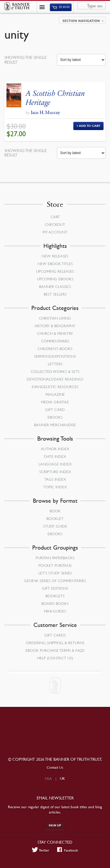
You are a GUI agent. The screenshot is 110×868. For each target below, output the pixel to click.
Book (55, 511)
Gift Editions (55, 588)
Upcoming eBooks (55, 279)
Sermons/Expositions (55, 356)
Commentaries (55, 341)
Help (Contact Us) (55, 658)
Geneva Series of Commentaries (55, 581)
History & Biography (55, 326)
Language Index (55, 464)
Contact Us (55, 767)
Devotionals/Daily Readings (55, 379)
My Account (55, 232)
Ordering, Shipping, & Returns (55, 643)
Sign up (55, 825)
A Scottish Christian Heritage (55, 98)
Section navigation (81, 21)
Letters (55, 364)
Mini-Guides (55, 611)
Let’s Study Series (55, 573)
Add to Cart (90, 126)
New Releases (55, 256)
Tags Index (55, 479)
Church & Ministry (55, 333)
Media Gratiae (55, 402)
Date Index (55, 456)
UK (62, 778)
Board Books (55, 603)
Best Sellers (55, 294)
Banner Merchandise (55, 425)
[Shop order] (81, 60)
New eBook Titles (55, 264)
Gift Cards (55, 635)
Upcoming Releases (55, 271)
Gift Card (55, 410)
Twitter (41, 850)
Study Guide (55, 526)
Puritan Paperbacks (55, 558)
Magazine (55, 394)
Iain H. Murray (45, 112)
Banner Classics (55, 287)
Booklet (55, 519)
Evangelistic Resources (55, 387)
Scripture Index (55, 472)
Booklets (55, 596)
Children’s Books (55, 349)
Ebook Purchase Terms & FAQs (55, 650)
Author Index (55, 449)
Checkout (55, 224)
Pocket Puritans (55, 565)
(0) (61, 7)
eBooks (55, 417)
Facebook (68, 850)
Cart (55, 217)
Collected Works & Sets (55, 371)
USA (48, 778)
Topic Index (55, 487)
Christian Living (55, 318)
